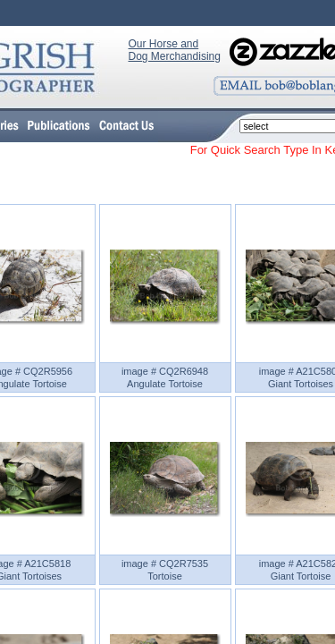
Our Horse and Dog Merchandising (175, 50)
